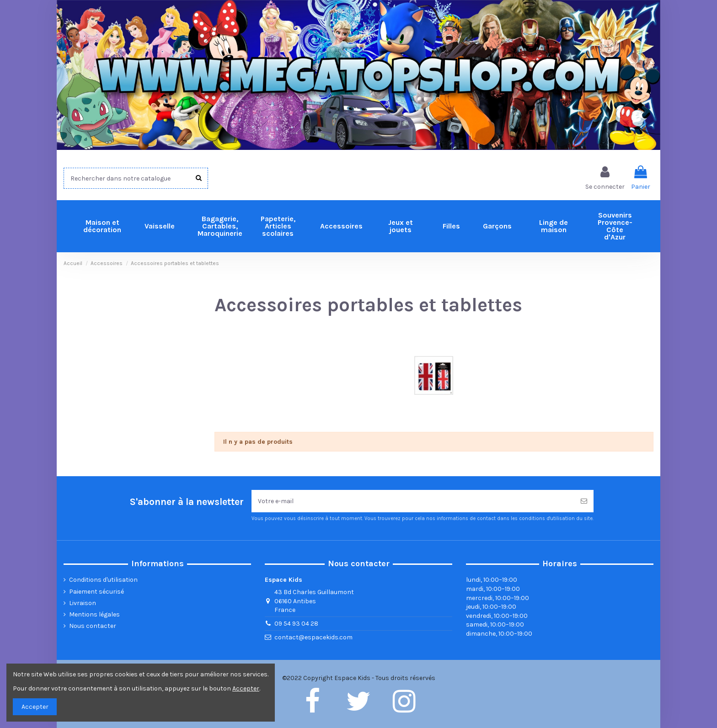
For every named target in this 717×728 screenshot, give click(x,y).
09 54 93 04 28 (296, 624)
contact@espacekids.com (313, 637)
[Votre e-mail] (413, 501)
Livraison (83, 603)
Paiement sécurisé (96, 592)
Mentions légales (94, 614)
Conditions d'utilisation (103, 580)
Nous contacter (93, 626)
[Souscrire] (584, 501)
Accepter (35, 707)
